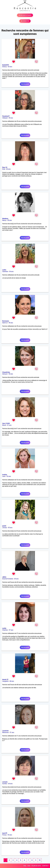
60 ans (8, 169)
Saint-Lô (5, 323)
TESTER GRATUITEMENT (25, 15)
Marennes (5, 732)
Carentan (5, 272)
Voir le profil (25, 84)
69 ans (16, 579)
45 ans (11, 118)
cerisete (5, 782)
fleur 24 (5, 167)
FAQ (25, 866)
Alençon (5, 374)
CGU (29, 866)
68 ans (12, 681)
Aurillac (5, 784)
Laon (4, 476)
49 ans (11, 323)
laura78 (5, 833)
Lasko (4, 270)
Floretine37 (6, 116)
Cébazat (5, 118)
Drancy (4, 67)
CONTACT (45, 866)
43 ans (10, 528)
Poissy (4, 835)
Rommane (6, 321)
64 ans (10, 67)
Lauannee (5, 731)
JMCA (4, 577)
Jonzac (5, 528)
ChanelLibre (6, 372)
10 (40, 860)
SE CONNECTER (25, 21)
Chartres (5, 630)
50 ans (10, 220)
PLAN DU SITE (36, 866)
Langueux (5, 681)
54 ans (11, 272)
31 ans (12, 732)
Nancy (4, 220)
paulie (4, 526)
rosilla (4, 628)
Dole (4, 169)
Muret (4, 425)
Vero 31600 (6, 423)
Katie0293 (6, 65)
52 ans (9, 476)
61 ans (9, 425)
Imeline (5, 475)
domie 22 (5, 679)
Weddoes (5, 219)
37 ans (11, 630)
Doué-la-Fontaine (8, 579)
